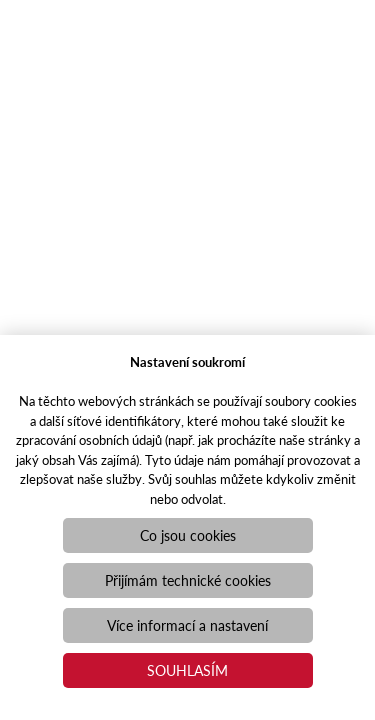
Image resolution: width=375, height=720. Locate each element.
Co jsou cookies (188, 535)
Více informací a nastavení (187, 625)
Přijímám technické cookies (188, 580)
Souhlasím (187, 670)
